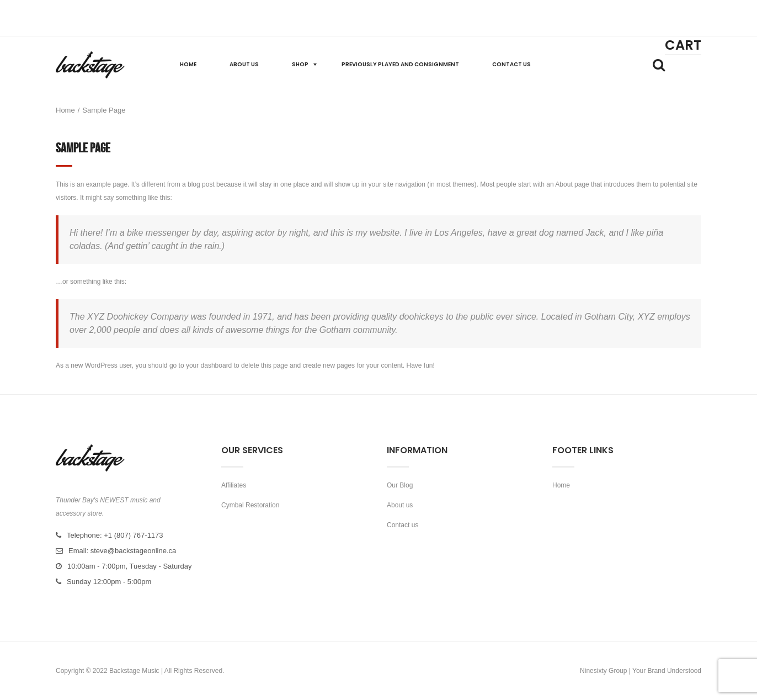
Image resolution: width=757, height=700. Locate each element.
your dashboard (209, 365)
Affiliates (234, 485)
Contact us (403, 525)
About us (400, 505)
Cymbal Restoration (250, 505)
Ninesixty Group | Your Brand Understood (641, 671)
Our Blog (400, 485)
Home (65, 110)
